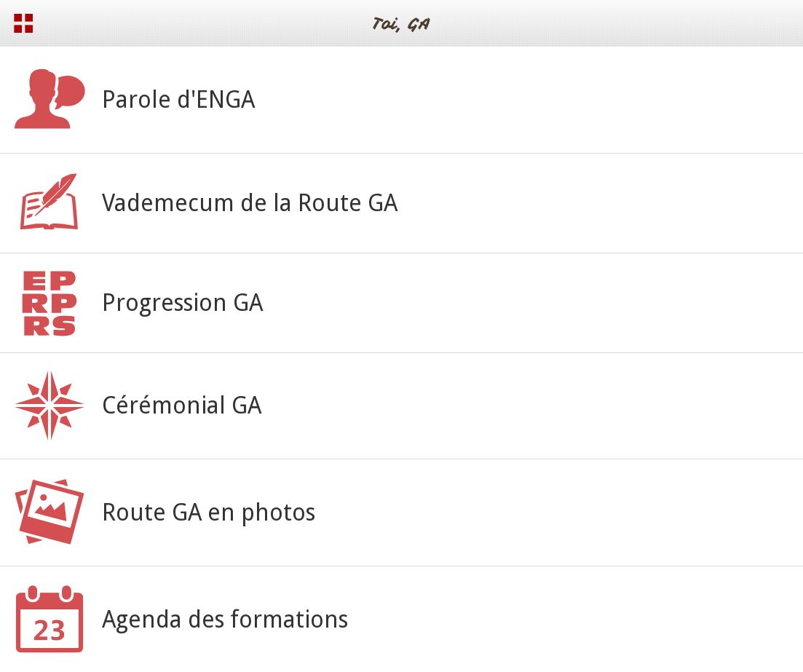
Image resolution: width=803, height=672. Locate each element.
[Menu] (23, 23)
